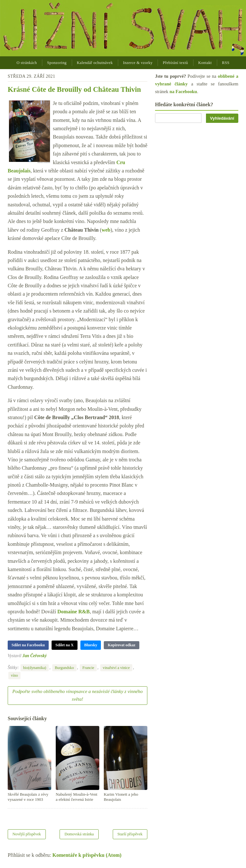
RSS (226, 63)
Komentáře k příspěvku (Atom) (87, 855)
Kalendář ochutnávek (95, 63)
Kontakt (205, 63)
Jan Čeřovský (35, 656)
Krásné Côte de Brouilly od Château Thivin (74, 89)
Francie (88, 668)
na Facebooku (183, 92)
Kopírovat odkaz (121, 645)
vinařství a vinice (116, 668)
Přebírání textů (175, 63)
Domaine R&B (74, 612)
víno (14, 675)
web (106, 230)
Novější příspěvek (27, 834)
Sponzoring (57, 63)
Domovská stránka (79, 834)
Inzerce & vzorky (138, 63)
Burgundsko (64, 668)
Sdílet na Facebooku (28, 645)
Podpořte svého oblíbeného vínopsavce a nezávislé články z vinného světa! (78, 695)
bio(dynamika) (35, 668)
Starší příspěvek (130, 834)
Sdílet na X (65, 645)
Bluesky (91, 645)
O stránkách (27, 63)
